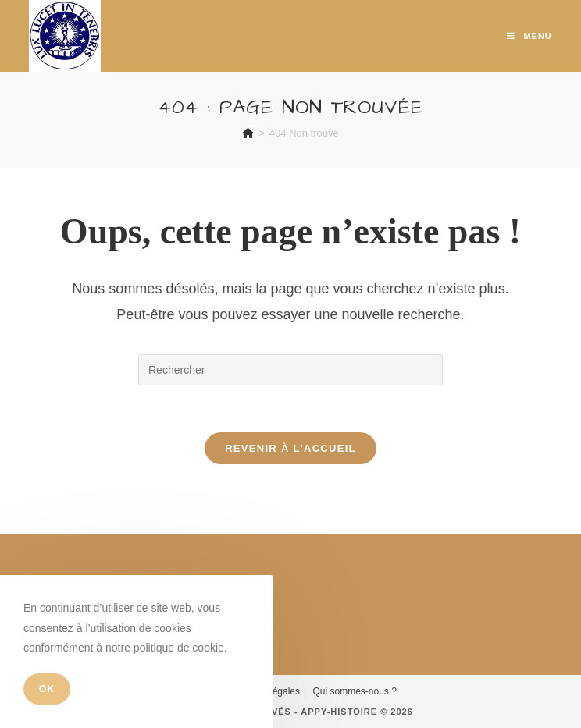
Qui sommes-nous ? (354, 691)
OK (47, 689)
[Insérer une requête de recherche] (290, 370)
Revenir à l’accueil (290, 448)
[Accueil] (248, 133)
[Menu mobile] (529, 36)
